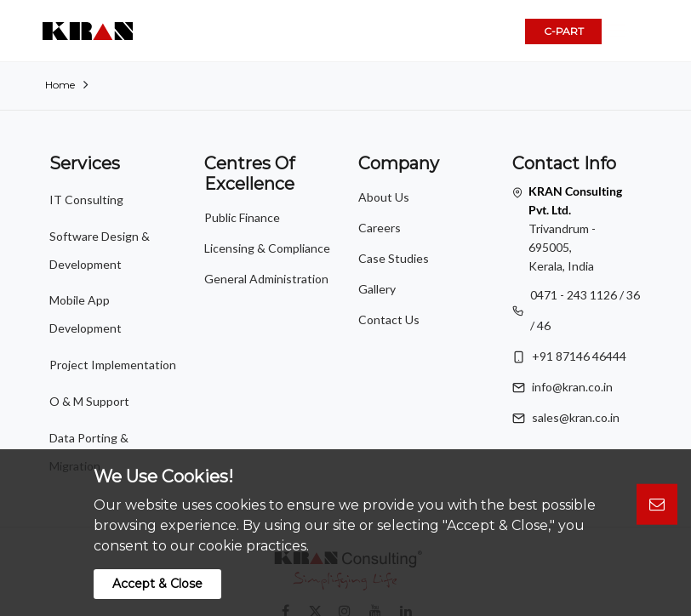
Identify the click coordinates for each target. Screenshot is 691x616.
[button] (636, 31)
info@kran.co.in (572, 387)
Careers (380, 228)
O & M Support (89, 331)
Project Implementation (113, 305)
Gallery (377, 289)
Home (60, 85)
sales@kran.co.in (576, 417)
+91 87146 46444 (579, 356)
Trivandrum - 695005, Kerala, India (575, 228)
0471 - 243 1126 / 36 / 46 (585, 310)
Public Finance (242, 217)
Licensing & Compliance (267, 248)
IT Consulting (86, 194)
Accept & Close (157, 584)
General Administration (266, 279)
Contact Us (389, 319)
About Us (384, 197)
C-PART (564, 31)
